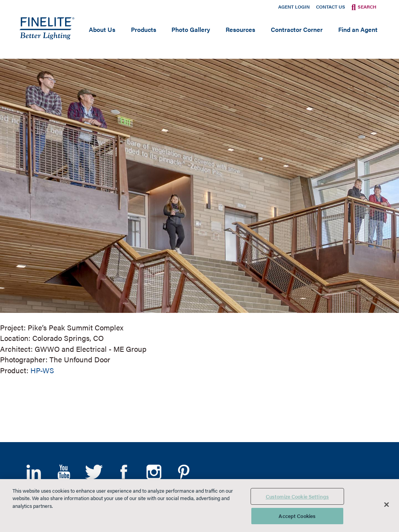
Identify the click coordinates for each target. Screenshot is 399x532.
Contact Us (331, 7)
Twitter (94, 472)
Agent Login (294, 7)
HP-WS (42, 370)
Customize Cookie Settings (297, 496)
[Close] (387, 504)
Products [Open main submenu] (144, 29)
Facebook (124, 472)
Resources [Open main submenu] (240, 29)
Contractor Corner (297, 29)
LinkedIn (34, 472)
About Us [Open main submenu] (102, 29)
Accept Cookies (297, 516)
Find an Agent (358, 29)
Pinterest (184, 472)
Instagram (154, 472)
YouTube (64, 472)
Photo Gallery (191, 29)
